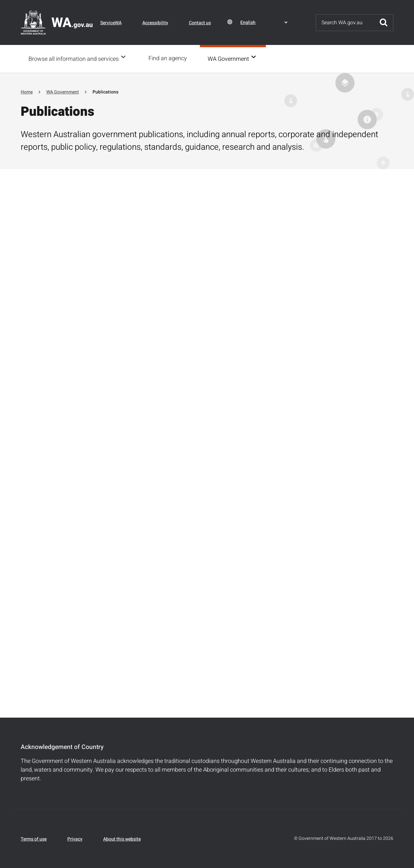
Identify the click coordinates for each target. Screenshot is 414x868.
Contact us (200, 23)
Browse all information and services (74, 59)
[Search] (345, 23)
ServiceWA (111, 23)
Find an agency (170, 58)
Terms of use (34, 838)
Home (27, 91)
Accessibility (155, 23)
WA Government (230, 59)
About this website (122, 838)
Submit (384, 23)
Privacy (75, 838)
